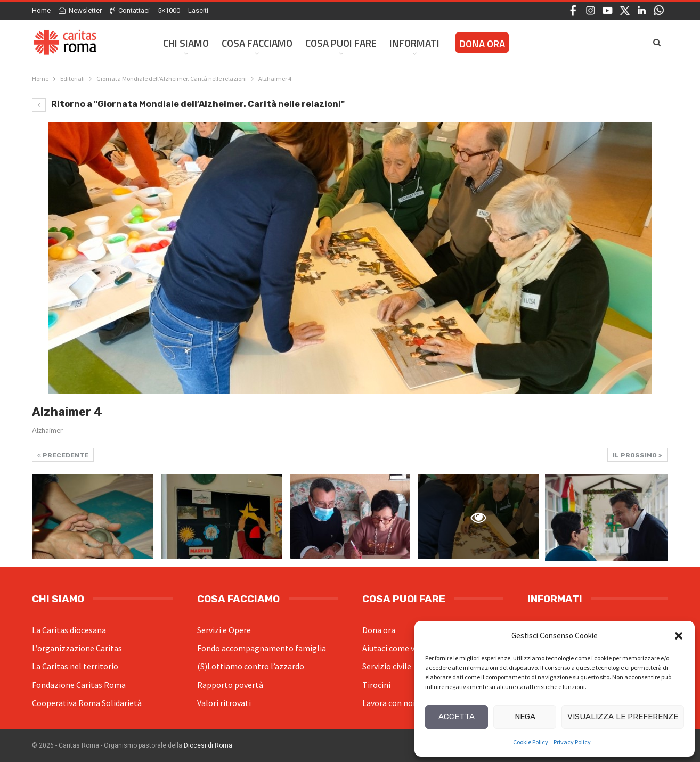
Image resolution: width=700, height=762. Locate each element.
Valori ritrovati (224, 703)
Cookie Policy (531, 742)
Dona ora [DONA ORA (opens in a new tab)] (482, 43)
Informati (414, 43)
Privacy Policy (572, 742)
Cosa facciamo (257, 43)
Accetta (457, 717)
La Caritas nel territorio (75, 666)
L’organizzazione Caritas (77, 648)
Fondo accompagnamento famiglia (262, 648)
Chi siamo (186, 43)
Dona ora (379, 630)
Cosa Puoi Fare (341, 43)
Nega (525, 717)
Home (41, 10)
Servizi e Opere (224, 630)
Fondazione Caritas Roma (79, 685)
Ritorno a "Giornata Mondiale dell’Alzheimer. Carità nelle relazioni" (188, 104)
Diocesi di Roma (208, 745)
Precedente (63, 455)
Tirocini (376, 685)
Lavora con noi (389, 703)
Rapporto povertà (230, 685)
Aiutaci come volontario (406, 648)
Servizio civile (387, 666)
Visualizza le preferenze (623, 717)
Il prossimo (637, 455)
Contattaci (130, 10)
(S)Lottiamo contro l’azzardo (251, 666)
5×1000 (169, 10)
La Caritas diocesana (69, 630)
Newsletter (80, 10)
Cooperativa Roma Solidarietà (87, 703)
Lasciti (198, 10)
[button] (679, 636)
